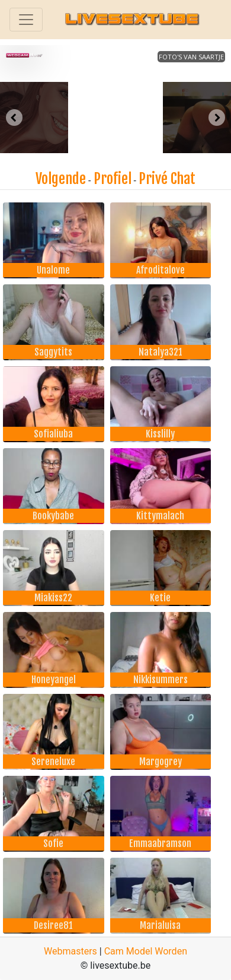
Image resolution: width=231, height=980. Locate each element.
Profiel (113, 179)
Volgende (61, 179)
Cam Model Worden (146, 951)
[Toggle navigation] (26, 20)
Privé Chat (167, 179)
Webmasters (70, 951)
